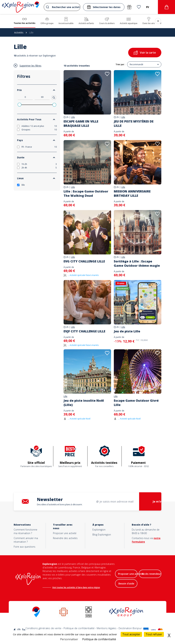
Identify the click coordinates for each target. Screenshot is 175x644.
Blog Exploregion (102, 535)
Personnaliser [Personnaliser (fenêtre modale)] (69, 639)
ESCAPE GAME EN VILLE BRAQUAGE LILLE (81, 123)
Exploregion (99, 530)
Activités (19, 33)
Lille (73, 117)
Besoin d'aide (126, 584)
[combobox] (62, 7)
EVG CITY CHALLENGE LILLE (84, 261)
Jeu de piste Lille (127, 331)
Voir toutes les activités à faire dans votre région (76, 587)
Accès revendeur (151, 574)
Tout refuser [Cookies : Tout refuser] (154, 634)
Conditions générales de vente (43, 628)
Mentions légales (107, 628)
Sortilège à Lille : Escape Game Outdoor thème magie (137, 263)
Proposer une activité (65, 533)
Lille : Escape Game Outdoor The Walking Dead (86, 193)
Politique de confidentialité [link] (99, 639)
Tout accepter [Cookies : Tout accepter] (131, 634)
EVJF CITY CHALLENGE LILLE (84, 331)
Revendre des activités (65, 538)
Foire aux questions (25, 547)
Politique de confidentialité (79, 628)
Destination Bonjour (130, 628)
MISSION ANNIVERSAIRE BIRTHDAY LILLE (132, 193)
